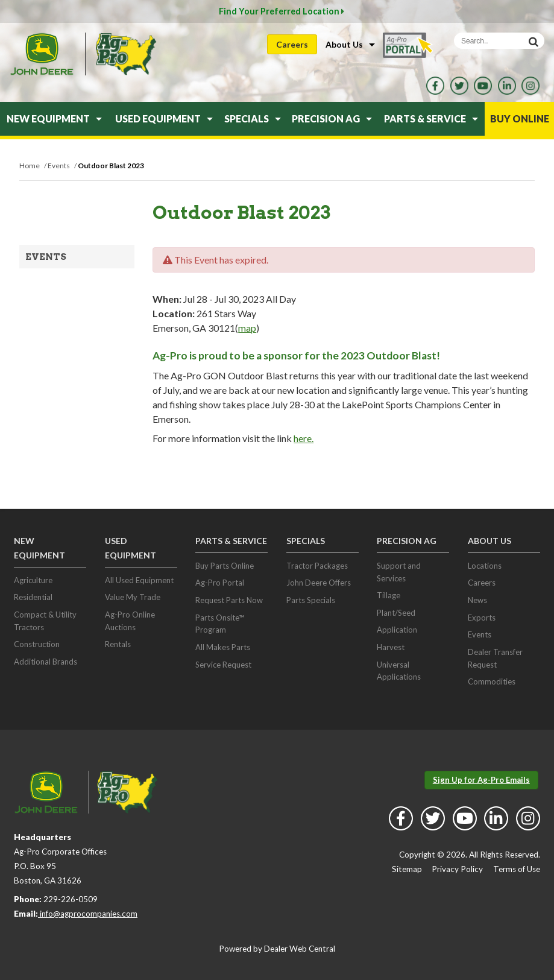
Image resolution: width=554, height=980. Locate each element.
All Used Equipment (139, 580)
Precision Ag (332, 119)
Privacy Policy (457, 869)
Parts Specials (311, 600)
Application (397, 630)
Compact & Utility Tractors (45, 621)
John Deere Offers (319, 583)
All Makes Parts (223, 647)
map (247, 328)
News (477, 600)
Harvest (391, 647)
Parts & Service (431, 119)
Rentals (118, 644)
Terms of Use (517, 869)
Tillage (389, 595)
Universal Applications (399, 671)
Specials (253, 119)
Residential (33, 597)
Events (46, 257)
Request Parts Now (229, 600)
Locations (485, 566)
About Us (350, 44)
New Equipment (54, 119)
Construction (37, 644)
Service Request (223, 665)
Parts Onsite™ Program (220, 624)
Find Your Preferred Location (282, 11)
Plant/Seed (396, 613)
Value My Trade (133, 597)
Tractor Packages (317, 566)
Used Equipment (164, 119)
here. (304, 438)
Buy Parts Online (225, 566)
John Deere (42, 54)
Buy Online (520, 119)
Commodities (492, 681)
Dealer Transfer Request (495, 658)
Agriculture (33, 580)
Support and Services (399, 572)
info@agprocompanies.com (88, 914)
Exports (482, 618)
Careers (292, 44)
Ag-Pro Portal (220, 583)
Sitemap (407, 869)
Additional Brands (46, 662)
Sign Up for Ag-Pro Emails (481, 780)
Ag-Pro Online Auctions (130, 621)
